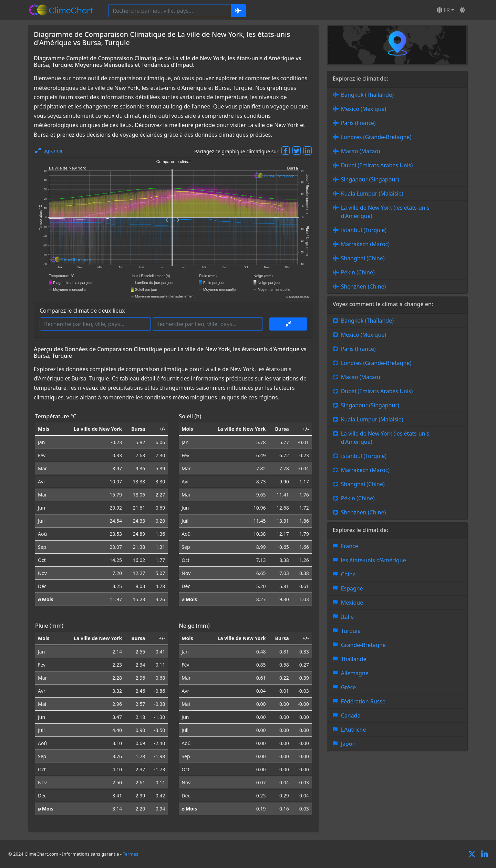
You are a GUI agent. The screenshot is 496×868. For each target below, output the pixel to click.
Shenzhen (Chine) (364, 286)
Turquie (351, 631)
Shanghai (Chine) (363, 258)
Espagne (352, 588)
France (350, 546)
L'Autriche (354, 730)
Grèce (349, 687)
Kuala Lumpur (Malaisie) (372, 194)
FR (443, 10)
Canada (351, 715)
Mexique (352, 603)
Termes (130, 854)
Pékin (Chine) (358, 272)
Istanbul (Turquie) (364, 230)
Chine (348, 574)
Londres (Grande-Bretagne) (376, 137)
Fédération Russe (363, 701)
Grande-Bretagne (363, 645)
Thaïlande (354, 659)
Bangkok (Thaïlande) (367, 95)
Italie (347, 617)
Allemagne (355, 673)
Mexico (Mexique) (364, 109)
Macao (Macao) (360, 151)
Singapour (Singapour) (370, 179)
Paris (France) (358, 123)
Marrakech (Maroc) (365, 244)
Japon (348, 744)
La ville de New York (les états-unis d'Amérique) (385, 212)
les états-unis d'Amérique (374, 560)
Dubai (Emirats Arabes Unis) (377, 165)
